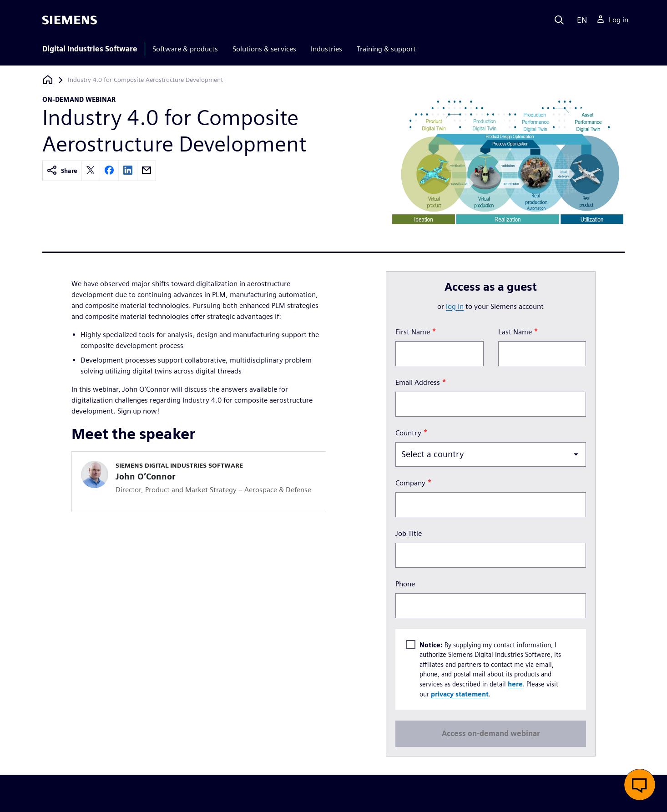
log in (455, 306)
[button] (640, 785)
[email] (147, 171)
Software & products (185, 49)
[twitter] (91, 171)
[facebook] (109, 171)
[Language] (580, 20)
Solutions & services (264, 49)
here (515, 684)
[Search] (559, 20)
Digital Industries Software (90, 49)
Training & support (386, 49)
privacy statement (459, 693)
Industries (326, 49)
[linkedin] (128, 171)
